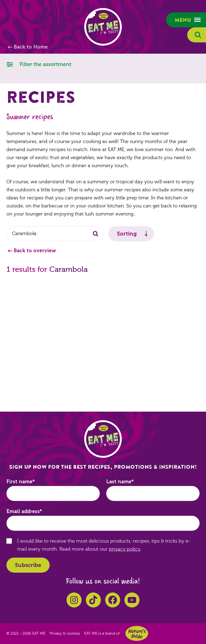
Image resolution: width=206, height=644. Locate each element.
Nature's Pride (137, 633)
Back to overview (35, 251)
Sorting (127, 234)
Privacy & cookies (65, 634)
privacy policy (125, 549)
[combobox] (55, 234)
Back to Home (31, 47)
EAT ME (103, 27)
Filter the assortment (39, 64)
